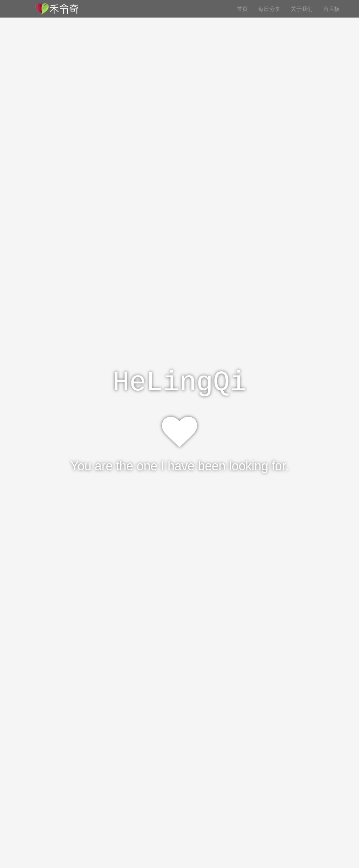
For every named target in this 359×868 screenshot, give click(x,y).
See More (179, 498)
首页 (242, 9)
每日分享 (269, 9)
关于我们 (302, 9)
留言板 (331, 9)
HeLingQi (179, 383)
